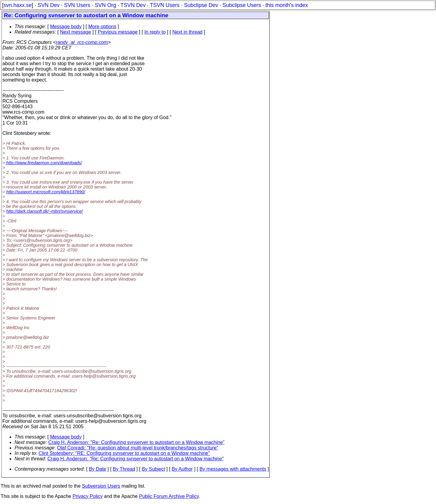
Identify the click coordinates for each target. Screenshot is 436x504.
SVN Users (77, 5)
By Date (97, 469)
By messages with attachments (233, 469)
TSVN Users (165, 5)
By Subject (153, 469)
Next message (75, 32)
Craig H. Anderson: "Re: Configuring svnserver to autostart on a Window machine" (136, 442)
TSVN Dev (133, 5)
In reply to (155, 32)
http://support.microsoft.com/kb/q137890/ (46, 192)
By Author (182, 469)
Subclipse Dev (201, 5)
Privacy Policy (88, 496)
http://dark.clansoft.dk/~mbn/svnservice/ (44, 211)
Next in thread (187, 32)
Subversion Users (101, 486)
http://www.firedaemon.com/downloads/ (44, 163)
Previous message (118, 32)
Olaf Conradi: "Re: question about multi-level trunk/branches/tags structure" (138, 448)
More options (102, 27)
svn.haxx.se (18, 5)
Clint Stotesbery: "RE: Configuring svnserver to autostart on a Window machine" (124, 453)
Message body (66, 27)
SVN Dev (48, 5)
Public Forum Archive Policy (169, 496)
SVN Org (105, 5)
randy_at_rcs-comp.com (82, 42)
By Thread (124, 469)
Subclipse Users (242, 5)
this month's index (287, 5)
